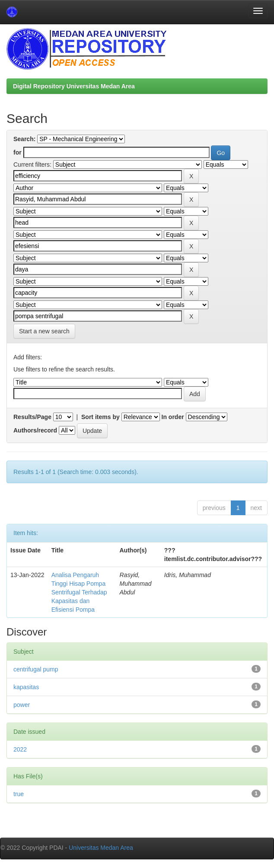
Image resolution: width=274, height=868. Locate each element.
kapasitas (26, 687)
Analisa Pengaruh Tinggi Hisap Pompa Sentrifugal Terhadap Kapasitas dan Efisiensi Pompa (79, 592)
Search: (24, 139)
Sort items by (100, 417)
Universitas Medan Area (101, 848)
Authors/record (35, 430)
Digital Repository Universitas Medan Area (74, 86)
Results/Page (32, 417)
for (18, 152)
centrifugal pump (36, 669)
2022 (20, 749)
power (22, 705)
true (19, 794)
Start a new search (44, 331)
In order (173, 417)
